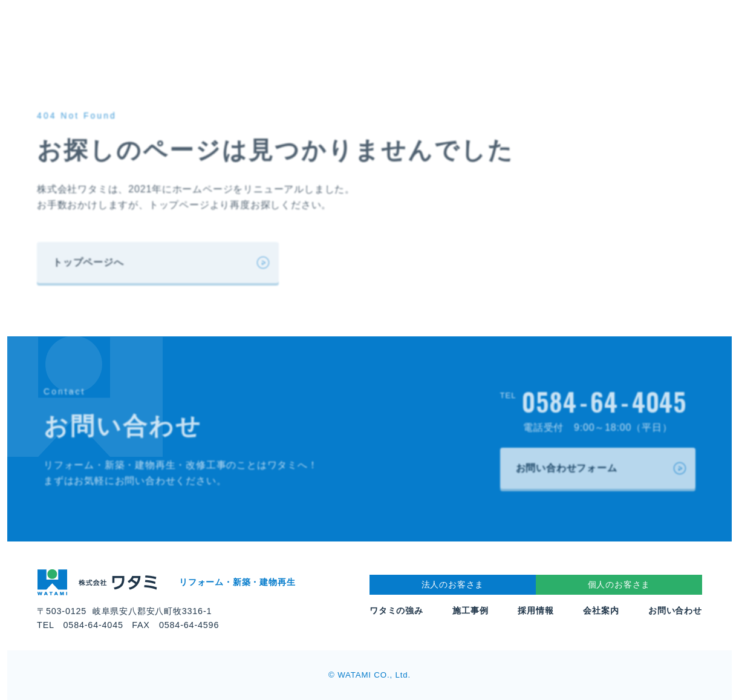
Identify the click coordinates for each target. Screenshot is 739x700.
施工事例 (470, 610)
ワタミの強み (396, 610)
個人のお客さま (619, 584)
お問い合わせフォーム (567, 468)
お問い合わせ (675, 610)
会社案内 (601, 610)
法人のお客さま (453, 584)
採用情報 (536, 610)
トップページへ (88, 262)
